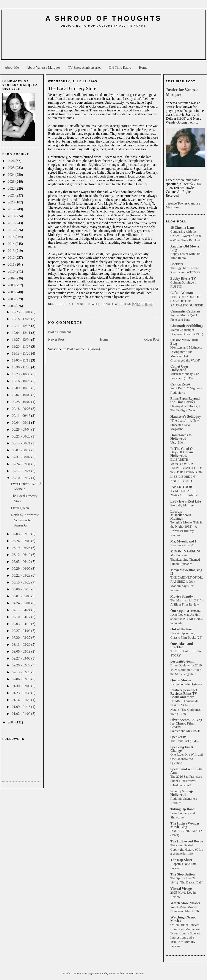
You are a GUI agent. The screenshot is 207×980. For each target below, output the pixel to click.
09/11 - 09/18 (22, 416)
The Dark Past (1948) (184, 741)
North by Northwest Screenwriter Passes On (25, 520)
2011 (12, 264)
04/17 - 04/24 (22, 610)
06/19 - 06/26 (22, 548)
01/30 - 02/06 (22, 686)
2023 (12, 182)
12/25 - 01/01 (22, 312)
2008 (12, 285)
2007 (12, 292)
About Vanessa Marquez (43, 67)
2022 (12, 188)
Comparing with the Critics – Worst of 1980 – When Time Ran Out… (187, 236)
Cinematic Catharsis (185, 311)
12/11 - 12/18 (22, 326)
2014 (12, 244)
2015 (12, 237)
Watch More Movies (185, 903)
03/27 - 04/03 (22, 631)
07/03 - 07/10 (22, 534)
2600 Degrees (136, 974)
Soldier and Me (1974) (185, 731)
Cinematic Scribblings (187, 326)
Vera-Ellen (177, 442)
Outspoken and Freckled (182, 645)
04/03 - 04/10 (22, 624)
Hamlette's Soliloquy (186, 416)
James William (117, 974)
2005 (12, 306)
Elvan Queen (20, 508)
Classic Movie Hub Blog (184, 342)
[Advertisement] (104, 45)
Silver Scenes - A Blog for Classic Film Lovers (186, 723)
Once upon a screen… (186, 611)
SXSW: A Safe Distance (186, 684)
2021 (12, 195)
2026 (12, 161)
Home (143, 67)
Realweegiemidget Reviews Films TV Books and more (184, 694)
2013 (12, 251)
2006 (12, 299)
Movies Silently (182, 596)
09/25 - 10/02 (22, 402)
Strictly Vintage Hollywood (182, 793)
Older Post (152, 339)
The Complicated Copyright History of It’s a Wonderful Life (187, 849)
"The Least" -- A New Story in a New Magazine (185, 425)
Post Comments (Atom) (83, 349)
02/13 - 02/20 (22, 672)
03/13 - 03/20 (22, 645)
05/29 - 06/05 (22, 568)
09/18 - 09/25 (22, 409)
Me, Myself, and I (183, 541)
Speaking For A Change (182, 749)
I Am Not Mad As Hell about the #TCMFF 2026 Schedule (187, 619)
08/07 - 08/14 (22, 450)
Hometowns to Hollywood (181, 437)
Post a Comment (60, 332)
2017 (12, 223)
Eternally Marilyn (182, 505)
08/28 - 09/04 (22, 429)
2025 (12, 168)
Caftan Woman (182, 293)
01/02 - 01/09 (22, 714)
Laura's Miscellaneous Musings (181, 515)
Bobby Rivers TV (183, 278)
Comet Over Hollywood (179, 368)
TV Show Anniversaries (84, 67)
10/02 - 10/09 (22, 395)
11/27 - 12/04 (22, 340)
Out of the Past (181, 629)
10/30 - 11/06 (22, 367)
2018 (12, 216)
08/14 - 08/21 (22, 443)
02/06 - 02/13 (22, 679)
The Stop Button (183, 874)
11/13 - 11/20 (21, 353)
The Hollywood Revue (187, 841)
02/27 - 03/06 (22, 658)
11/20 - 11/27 (21, 346)
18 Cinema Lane (182, 228)
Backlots (177, 264)
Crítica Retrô (180, 384)
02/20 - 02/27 (22, 665)
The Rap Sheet (181, 860)
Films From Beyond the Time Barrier (185, 400)
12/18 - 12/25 (22, 319)
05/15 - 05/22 (22, 582)
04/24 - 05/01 (22, 603)
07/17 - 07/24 (22, 471)
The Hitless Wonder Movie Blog (185, 825)
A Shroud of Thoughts (103, 18)
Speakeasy (178, 737)
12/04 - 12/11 (22, 333)
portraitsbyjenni (182, 661)
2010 (12, 271)
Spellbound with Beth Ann (186, 771)
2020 (12, 202)
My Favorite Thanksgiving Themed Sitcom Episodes (185, 559)
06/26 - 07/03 (22, 541)
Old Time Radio (120, 67)
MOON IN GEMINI (185, 551)
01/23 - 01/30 (22, 693)
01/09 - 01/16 (22, 707)
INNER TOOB (181, 487)
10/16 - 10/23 (22, 381)
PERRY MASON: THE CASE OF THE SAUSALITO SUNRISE (187, 301)
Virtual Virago (181, 889)
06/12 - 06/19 (22, 555)
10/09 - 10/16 (22, 388)
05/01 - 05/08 (22, 596)
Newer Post (56, 339)
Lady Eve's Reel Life (186, 501)
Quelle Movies (181, 680)
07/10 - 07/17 (22, 478)
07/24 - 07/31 (22, 464)
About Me (12, 67)
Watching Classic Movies (183, 919)
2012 (12, 258)
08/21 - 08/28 (22, 436)
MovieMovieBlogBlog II (186, 572)
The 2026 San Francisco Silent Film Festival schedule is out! (186, 781)
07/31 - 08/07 (22, 457)
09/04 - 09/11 (22, 423)
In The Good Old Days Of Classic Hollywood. (183, 452)
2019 (12, 209)
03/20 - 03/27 (22, 638)
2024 (12, 175)
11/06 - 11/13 (21, 360)
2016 (12, 230)
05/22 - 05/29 (22, 575)
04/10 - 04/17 (22, 617)
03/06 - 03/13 (22, 651)
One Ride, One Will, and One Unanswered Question (187, 759)
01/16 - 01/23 (22, 700)
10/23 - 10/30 (22, 374)
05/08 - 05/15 (22, 589)
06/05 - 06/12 (22, 562)
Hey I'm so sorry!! (182, 545)
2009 (12, 278)
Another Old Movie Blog (185, 248)
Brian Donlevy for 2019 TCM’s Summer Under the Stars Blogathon (186, 670)
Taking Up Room (183, 809)
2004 (12, 722)
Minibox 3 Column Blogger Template (84, 974)
